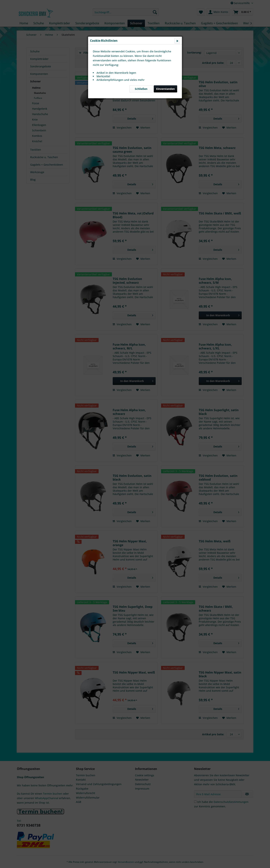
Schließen (141, 89)
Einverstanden (165, 89)
